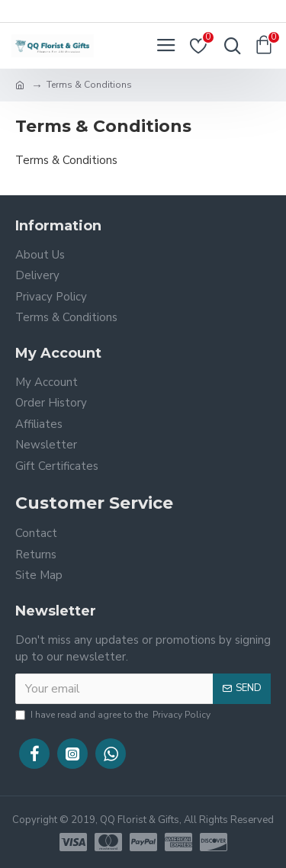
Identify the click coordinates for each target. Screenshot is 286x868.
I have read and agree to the (114, 715)
